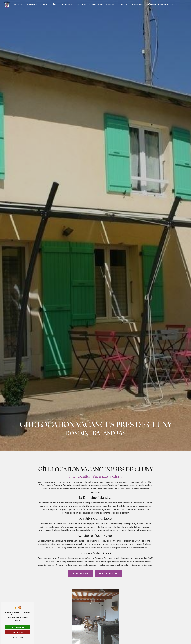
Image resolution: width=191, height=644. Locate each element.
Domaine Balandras (37, 5)
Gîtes (55, 5)
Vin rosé (124, 5)
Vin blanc (138, 5)
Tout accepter (18, 627)
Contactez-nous (108, 567)
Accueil (18, 5)
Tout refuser (18, 632)
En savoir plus (80, 567)
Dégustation (68, 5)
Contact (181, 5)
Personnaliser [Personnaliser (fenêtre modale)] (18, 637)
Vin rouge (111, 5)
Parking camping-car (90, 5)
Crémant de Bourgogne (160, 5)
